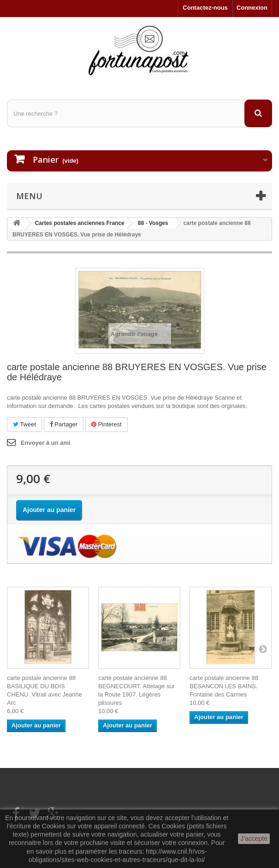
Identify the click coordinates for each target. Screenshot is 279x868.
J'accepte (254, 838)
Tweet (24, 424)
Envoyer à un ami (46, 443)
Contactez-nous (205, 8)
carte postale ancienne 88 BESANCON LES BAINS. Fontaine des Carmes (224, 686)
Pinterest (107, 424)
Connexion (252, 8)
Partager (64, 424)
